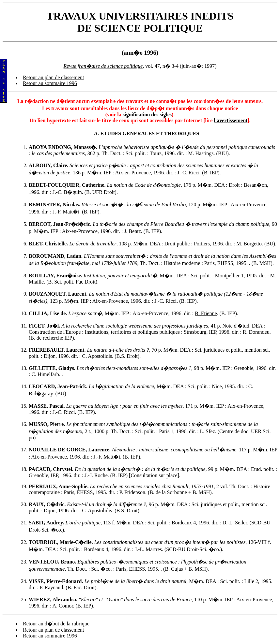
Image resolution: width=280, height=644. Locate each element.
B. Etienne (206, 313)
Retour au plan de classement (54, 77)
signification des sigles (147, 115)
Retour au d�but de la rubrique (56, 624)
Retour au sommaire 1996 (50, 83)
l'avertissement (231, 120)
